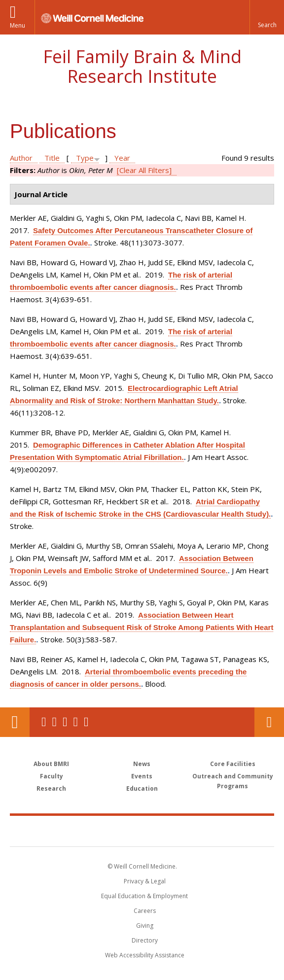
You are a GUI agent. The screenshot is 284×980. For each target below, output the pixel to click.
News (142, 764)
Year (122, 158)
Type (85, 158)
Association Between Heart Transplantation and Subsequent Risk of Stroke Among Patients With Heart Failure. (142, 627)
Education (142, 788)
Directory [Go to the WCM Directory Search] (145, 940)
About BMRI (51, 764)
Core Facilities (233, 764)
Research (51, 788)
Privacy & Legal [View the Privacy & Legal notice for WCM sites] (145, 881)
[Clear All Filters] (144, 170)
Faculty (52, 776)
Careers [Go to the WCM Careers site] (145, 911)
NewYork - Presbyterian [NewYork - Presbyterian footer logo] (210, 831)
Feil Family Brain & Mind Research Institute (142, 66)
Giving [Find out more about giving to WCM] (145, 926)
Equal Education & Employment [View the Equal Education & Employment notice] (144, 896)
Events (142, 776)
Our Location (15, 722)
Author (21, 158)
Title (52, 158)
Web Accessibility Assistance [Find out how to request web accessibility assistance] (145, 955)
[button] (267, 17)
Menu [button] (18, 25)
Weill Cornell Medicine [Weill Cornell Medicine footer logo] (85, 831)
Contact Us (269, 722)
